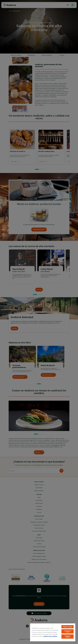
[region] (53, 632)
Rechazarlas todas (67, 631)
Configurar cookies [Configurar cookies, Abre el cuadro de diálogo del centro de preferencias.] (67, 636)
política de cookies (50, 636)
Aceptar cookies (68, 627)
